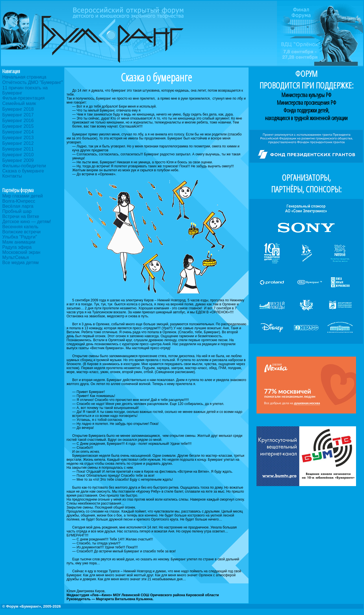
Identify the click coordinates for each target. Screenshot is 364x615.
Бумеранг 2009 (18, 160)
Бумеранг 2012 (18, 143)
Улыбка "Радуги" (20, 237)
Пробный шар (17, 211)
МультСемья (15, 257)
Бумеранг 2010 (18, 155)
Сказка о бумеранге (23, 171)
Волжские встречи (21, 232)
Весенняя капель (20, 227)
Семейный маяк (19, 103)
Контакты (12, 176)
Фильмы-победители (24, 166)
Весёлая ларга (18, 206)
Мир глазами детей (22, 196)
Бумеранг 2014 (18, 132)
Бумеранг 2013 (18, 138)
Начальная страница (24, 77)
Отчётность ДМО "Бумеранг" (33, 82)
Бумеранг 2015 (18, 126)
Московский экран (21, 252)
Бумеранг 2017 (18, 115)
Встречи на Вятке (21, 216)
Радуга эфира (17, 247)
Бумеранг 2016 (18, 121)
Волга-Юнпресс (19, 201)
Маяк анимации (19, 242)
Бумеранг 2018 (18, 109)
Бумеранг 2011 (18, 149)
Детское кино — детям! (27, 222)
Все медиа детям (20, 263)
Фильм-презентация (23, 98)
